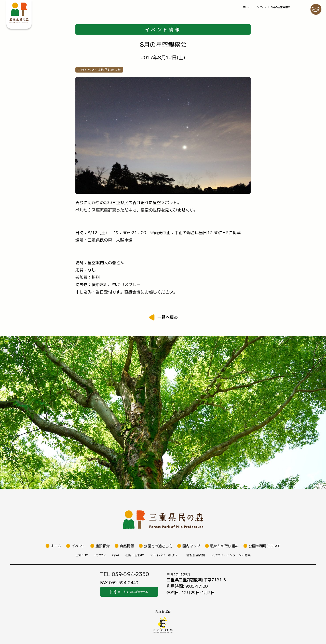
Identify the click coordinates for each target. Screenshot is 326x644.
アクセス (100, 555)
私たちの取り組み (224, 546)
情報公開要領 (196, 555)
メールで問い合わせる (129, 592)
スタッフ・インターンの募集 (231, 555)
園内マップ (191, 546)
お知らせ (81, 555)
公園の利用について (265, 546)
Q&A (116, 555)
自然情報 (127, 546)
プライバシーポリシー (165, 555)
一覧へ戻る (167, 317)
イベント (261, 7)
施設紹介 (103, 546)
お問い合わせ (134, 555)
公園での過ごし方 (158, 546)
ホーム (247, 7)
